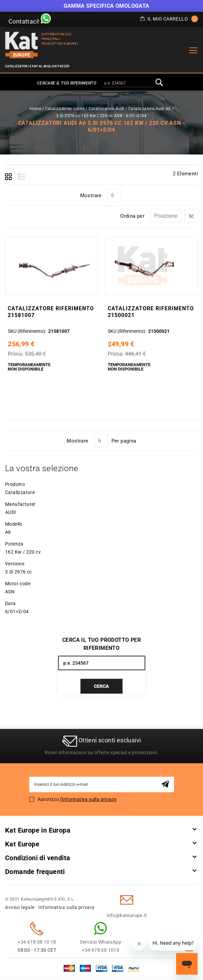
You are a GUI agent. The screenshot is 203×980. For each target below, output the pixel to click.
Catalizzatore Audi (107, 109)
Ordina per (132, 216)
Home (36, 109)
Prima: (16, 354)
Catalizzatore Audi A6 (149, 109)
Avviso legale (20, 908)
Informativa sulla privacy (67, 908)
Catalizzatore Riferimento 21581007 (51, 312)
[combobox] (127, 83)
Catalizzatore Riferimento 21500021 (151, 312)
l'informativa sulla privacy (89, 800)
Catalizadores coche (65, 109)
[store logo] (22, 45)
